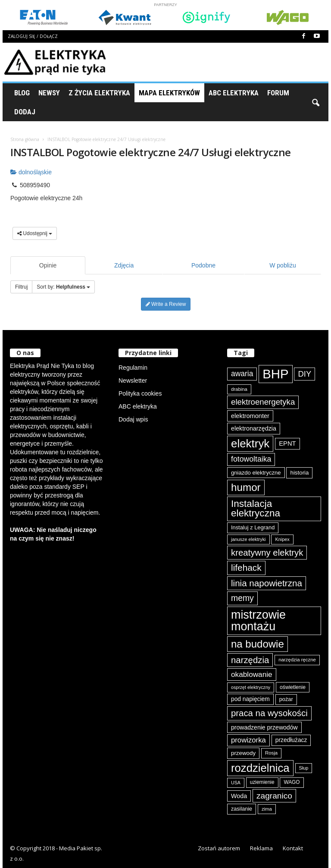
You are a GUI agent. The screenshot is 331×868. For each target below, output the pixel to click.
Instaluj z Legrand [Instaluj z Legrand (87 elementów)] (253, 527)
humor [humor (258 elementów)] (246, 487)
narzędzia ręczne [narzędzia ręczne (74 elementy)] (297, 660)
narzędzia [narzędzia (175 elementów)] (250, 660)
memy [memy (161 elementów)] (242, 598)
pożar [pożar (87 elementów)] (286, 699)
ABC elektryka (138, 406)
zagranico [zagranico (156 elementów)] (274, 796)
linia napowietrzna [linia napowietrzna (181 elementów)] (267, 583)
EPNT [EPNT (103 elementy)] (287, 443)
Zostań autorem (219, 848)
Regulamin (133, 368)
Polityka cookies (140, 393)
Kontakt (293, 848)
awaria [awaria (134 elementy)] (242, 374)
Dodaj (25, 112)
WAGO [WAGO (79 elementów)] (292, 782)
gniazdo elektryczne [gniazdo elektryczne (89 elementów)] (256, 473)
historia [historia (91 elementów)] (299, 473)
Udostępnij (35, 233)
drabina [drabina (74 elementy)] (239, 389)
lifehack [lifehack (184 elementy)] (246, 568)
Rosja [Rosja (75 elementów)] (271, 753)
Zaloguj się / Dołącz (33, 36)
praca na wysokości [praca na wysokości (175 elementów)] (269, 713)
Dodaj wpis (133, 419)
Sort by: (63, 287)
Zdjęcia (124, 265)
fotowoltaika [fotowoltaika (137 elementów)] (251, 459)
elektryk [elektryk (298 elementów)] (250, 443)
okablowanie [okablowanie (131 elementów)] (252, 674)
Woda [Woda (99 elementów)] (239, 796)
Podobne (203, 265)
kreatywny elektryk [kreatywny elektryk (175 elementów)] (267, 553)
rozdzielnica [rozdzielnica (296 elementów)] (260, 768)
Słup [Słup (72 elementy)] (304, 768)
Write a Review (166, 304)
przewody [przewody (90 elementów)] (243, 753)
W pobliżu (283, 265)
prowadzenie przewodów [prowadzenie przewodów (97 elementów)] (264, 727)
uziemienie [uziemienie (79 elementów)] (262, 782)
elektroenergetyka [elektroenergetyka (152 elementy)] (263, 402)
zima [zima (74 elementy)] (267, 809)
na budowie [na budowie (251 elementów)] (258, 644)
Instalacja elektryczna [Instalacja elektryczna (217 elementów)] (256, 509)
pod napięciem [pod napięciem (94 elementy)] (250, 699)
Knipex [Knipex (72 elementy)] (282, 539)
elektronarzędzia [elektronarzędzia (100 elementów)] (254, 428)
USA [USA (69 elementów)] (236, 783)
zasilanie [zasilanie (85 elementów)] (242, 809)
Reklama (261, 848)
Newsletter (133, 381)
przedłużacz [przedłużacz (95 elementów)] (291, 740)
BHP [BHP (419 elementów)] (275, 374)
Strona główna (25, 139)
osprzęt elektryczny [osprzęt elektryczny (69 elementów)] (251, 687)
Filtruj (21, 287)
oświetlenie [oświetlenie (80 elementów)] (293, 687)
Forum (278, 93)
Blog (22, 93)
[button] (315, 102)
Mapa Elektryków (169, 93)
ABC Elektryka (234, 93)
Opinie (48, 265)
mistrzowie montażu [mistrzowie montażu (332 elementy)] (258, 621)
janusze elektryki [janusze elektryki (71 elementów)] (248, 539)
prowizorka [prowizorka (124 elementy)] (248, 740)
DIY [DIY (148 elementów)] (304, 374)
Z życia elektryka (99, 93)
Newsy (49, 93)
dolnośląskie (31, 172)
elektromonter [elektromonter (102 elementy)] (250, 416)
